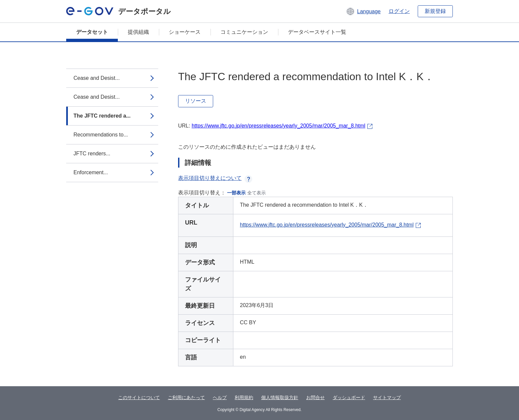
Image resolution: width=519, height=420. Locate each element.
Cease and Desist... (97, 78)
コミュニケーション (244, 32)
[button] (363, 11)
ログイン (399, 11)
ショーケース (185, 32)
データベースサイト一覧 (317, 32)
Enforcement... (91, 172)
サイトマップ (387, 397)
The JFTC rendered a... (102, 116)
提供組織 (138, 32)
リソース (196, 101)
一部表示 (236, 193)
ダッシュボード (349, 397)
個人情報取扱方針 (280, 397)
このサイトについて (139, 397)
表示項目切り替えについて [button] (215, 178)
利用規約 (244, 397)
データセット (92, 32)
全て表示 (257, 193)
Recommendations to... (101, 135)
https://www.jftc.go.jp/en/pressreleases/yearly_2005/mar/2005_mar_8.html (279, 126)
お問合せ (315, 397)
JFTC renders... (92, 154)
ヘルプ (220, 397)
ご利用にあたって (186, 397)
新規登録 (435, 11)
